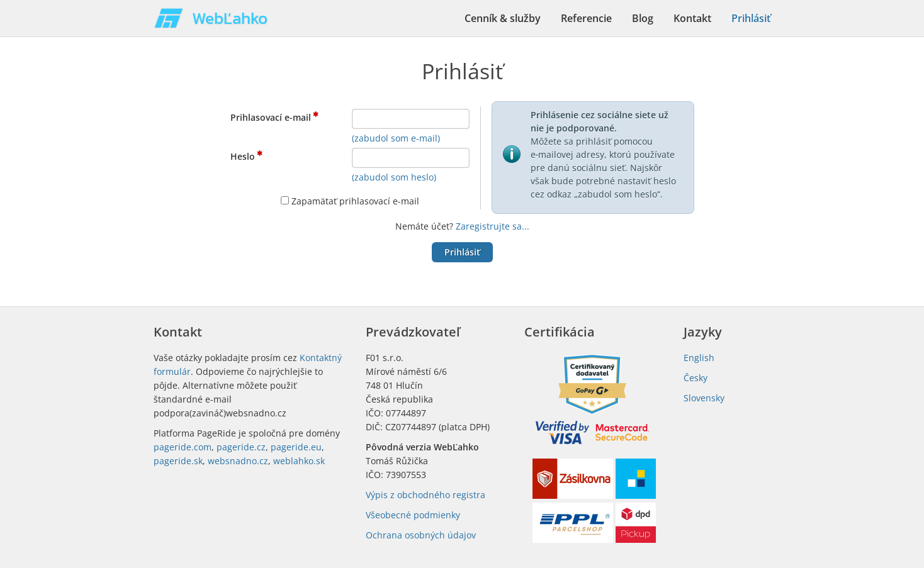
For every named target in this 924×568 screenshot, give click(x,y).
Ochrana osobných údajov (421, 535)
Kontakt (692, 18)
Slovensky (704, 398)
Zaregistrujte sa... (493, 226)
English (699, 358)
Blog (643, 18)
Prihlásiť (751, 18)
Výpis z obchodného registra (425, 495)
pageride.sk (178, 461)
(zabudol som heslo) (394, 177)
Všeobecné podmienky (413, 515)
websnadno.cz (238, 461)
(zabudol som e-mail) (396, 138)
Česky (696, 378)
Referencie (586, 18)
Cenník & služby (503, 18)
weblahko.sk (299, 461)
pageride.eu (296, 447)
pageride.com (183, 447)
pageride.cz (241, 447)
